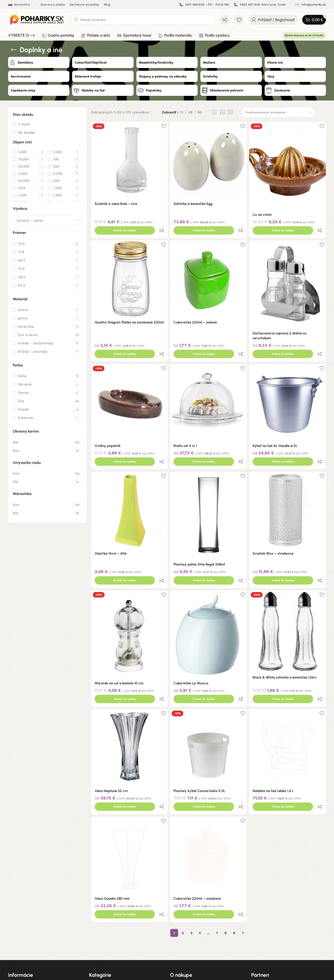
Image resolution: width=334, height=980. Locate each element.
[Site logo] (37, 19)
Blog (11, 950)
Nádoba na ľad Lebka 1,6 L (275, 741)
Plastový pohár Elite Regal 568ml (200, 534)
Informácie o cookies (25, 942)
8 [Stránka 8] (226, 864)
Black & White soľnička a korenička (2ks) (286, 637)
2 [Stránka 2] (183, 864)
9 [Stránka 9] (234, 864)
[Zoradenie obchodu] (278, 112)
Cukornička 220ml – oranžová (198, 839)
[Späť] (14, 50)
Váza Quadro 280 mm (112, 839)
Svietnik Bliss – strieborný (275, 523)
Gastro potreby (101, 918)
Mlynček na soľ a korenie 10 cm (119, 643)
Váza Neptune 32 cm (111, 741)
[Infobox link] (204, 5)
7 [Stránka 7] (217, 864)
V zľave (24, 124)
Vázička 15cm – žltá (111, 523)
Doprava (177, 918)
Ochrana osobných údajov (29, 934)
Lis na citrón (264, 213)
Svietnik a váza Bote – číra (116, 202)
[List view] (214, 112)
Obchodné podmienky (26, 918)
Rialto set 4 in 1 (186, 425)
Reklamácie (17, 926)
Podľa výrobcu (100, 950)
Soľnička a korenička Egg (194, 202)
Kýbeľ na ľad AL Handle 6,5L (277, 425)
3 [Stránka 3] (191, 864)
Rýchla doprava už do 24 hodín (304, 35)
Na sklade (26, 133)
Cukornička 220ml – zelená (196, 311)
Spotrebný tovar (102, 934)
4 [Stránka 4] (200, 864)
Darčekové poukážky (186, 926)
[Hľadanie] (143, 20)
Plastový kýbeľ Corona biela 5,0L (200, 741)
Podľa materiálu (102, 942)
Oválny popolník (108, 425)
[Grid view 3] (222, 112)
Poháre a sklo (100, 926)
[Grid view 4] (230, 112)
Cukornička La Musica (192, 643)
